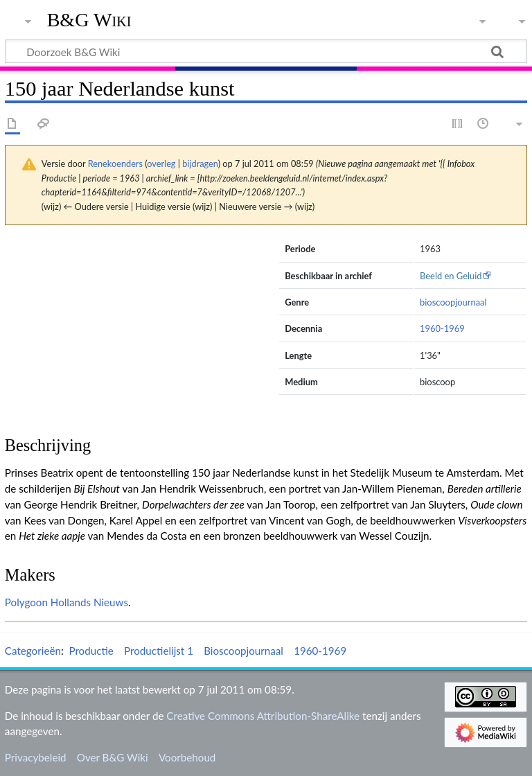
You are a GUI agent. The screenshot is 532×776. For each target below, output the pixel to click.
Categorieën (33, 651)
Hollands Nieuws (89, 602)
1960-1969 (442, 328)
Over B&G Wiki (113, 757)
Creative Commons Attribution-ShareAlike (263, 716)
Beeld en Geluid (451, 276)
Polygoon (26, 602)
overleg (161, 164)
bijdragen (200, 164)
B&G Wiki (89, 20)
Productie (91, 651)
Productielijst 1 (159, 651)
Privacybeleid (36, 757)
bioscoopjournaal (453, 302)
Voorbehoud (187, 757)
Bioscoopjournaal (243, 651)
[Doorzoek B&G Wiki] (266, 51)
